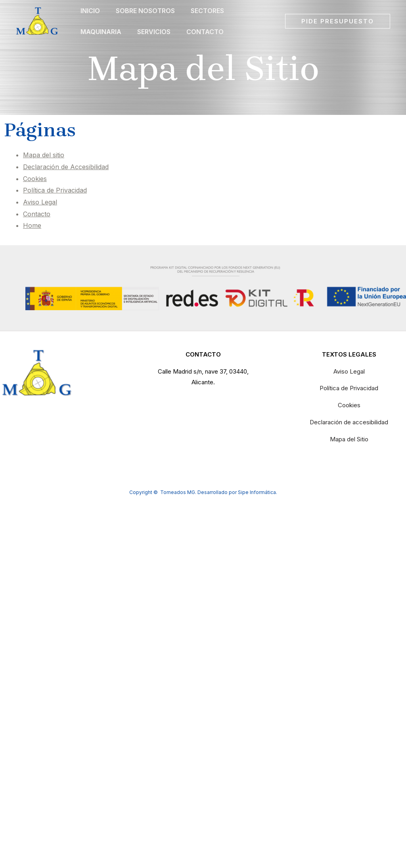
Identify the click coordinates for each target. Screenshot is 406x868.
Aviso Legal (40, 202)
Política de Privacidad (55, 190)
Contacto (205, 48)
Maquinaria (101, 48)
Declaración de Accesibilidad (66, 167)
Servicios (154, 48)
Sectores (207, 16)
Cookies (35, 179)
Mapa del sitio (44, 155)
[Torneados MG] (37, 31)
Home (32, 225)
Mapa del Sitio (349, 439)
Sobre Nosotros (145, 16)
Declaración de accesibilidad (349, 422)
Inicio (90, 16)
